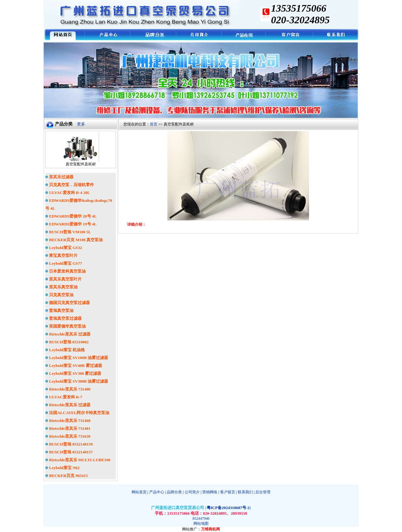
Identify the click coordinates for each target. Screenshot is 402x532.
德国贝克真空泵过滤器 (68, 303)
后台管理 (263, 492)
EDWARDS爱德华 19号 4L (71, 224)
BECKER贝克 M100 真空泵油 (74, 240)
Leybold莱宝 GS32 (64, 248)
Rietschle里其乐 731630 (68, 436)
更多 (81, 124)
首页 (154, 124)
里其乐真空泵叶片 (63, 279)
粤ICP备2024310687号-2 (228, 508)
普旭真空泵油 (59, 310)
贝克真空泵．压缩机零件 (70, 185)
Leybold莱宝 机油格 (65, 350)
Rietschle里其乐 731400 (68, 389)
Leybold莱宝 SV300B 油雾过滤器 (77, 381)
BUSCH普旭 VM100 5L (68, 232)
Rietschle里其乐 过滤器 (68, 334)
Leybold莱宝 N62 (62, 468)
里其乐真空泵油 (61, 287)
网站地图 (201, 524)
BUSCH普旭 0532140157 (69, 452)
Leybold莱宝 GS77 (64, 263)
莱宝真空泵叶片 (61, 255)
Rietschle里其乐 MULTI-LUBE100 (78, 460)
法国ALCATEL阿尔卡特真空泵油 (77, 413)
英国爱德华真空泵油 (65, 326)
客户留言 (228, 492)
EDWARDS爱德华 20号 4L (71, 216)
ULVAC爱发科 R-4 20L (68, 193)
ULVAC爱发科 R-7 (64, 397)
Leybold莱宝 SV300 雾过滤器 (73, 373)
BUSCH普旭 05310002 (67, 342)
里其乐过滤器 (59, 177)
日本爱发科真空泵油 (65, 271)
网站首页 (139, 492)
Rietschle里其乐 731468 (68, 421)
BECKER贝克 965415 (66, 476)
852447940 (201, 518)
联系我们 (245, 492)
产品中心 (156, 492)
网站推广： (192, 529)
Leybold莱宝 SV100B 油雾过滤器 (77, 358)
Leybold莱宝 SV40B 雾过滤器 (74, 366)
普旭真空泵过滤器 (63, 318)
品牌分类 (174, 492)
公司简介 (192, 492)
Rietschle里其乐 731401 (68, 428)
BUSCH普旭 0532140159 (69, 444)
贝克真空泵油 (59, 295)
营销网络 (210, 492)
